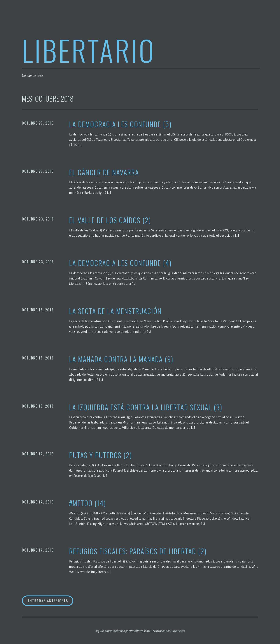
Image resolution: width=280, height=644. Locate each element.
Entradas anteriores (48, 601)
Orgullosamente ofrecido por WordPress (119, 631)
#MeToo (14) (87, 503)
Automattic (178, 631)
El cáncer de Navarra (104, 172)
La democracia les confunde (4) (120, 263)
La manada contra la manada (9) (121, 359)
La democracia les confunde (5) (120, 124)
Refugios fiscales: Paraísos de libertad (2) (138, 551)
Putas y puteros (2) (101, 455)
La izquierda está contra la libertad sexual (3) (146, 407)
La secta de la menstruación (115, 311)
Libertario (89, 50)
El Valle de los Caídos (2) (110, 220)
